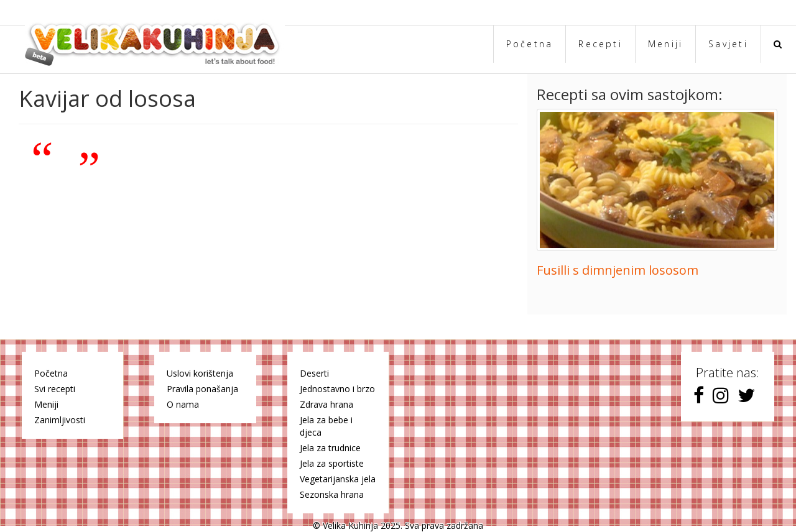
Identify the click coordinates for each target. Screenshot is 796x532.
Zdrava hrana (326, 404)
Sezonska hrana (332, 494)
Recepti (600, 44)
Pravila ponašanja (202, 389)
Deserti (314, 373)
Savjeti (728, 44)
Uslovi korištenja (200, 373)
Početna (530, 44)
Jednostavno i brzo (337, 389)
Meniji (665, 44)
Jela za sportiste (332, 463)
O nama (183, 404)
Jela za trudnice (330, 448)
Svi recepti (55, 389)
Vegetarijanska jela (338, 479)
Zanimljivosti (60, 420)
